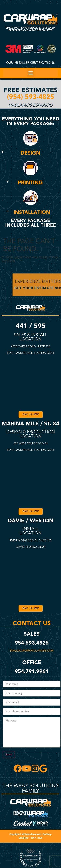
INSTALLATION (32, 212)
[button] (30, 73)
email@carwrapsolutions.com (32, 651)
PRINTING (30, 183)
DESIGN (30, 153)
